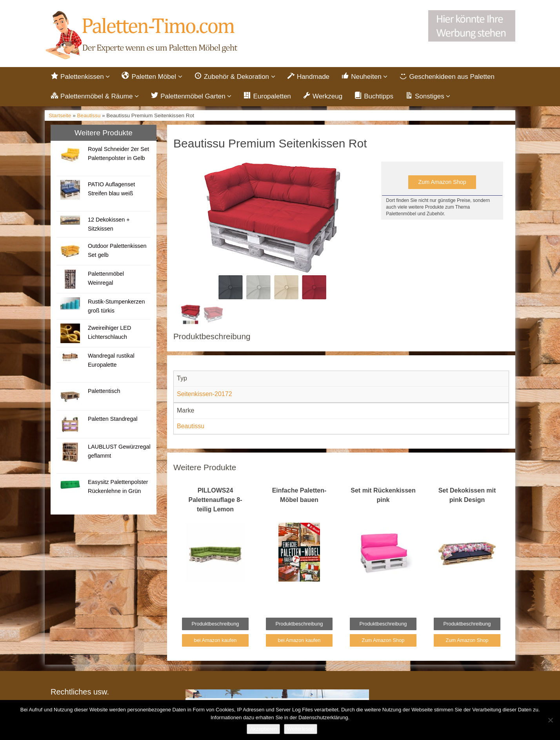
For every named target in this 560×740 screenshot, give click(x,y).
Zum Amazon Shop (442, 182)
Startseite (60, 115)
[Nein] (550, 720)
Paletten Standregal (113, 419)
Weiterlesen (300, 729)
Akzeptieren (263, 729)
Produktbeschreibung (215, 624)
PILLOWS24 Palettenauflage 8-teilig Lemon (215, 500)
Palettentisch (104, 391)
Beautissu (89, 115)
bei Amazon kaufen (215, 640)
